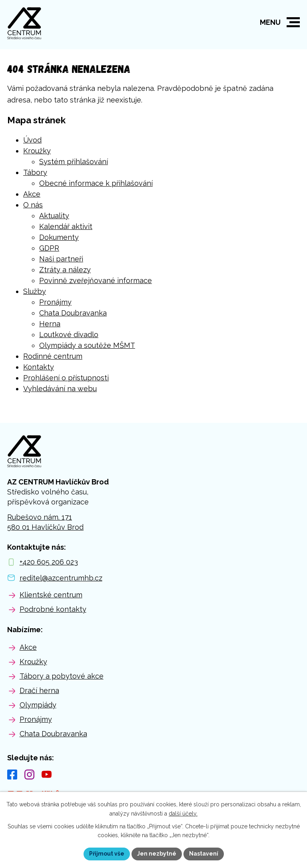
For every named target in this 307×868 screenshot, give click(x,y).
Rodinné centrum (53, 356)
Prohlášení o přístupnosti (66, 378)
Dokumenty (59, 237)
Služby (35, 291)
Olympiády (38, 705)
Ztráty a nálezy (65, 270)
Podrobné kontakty (53, 609)
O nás (33, 205)
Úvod (32, 140)
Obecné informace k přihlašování (96, 183)
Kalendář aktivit (66, 226)
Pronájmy (55, 302)
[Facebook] (12, 775)
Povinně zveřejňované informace (96, 280)
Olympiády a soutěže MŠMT (87, 345)
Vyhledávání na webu (60, 389)
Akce (32, 194)
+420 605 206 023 (49, 562)
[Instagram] (29, 775)
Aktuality (54, 216)
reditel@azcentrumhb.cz (61, 578)
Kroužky (37, 151)
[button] (293, 22)
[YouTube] (47, 775)
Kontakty (39, 367)
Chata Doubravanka (73, 313)
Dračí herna (39, 690)
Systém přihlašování (74, 162)
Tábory (35, 172)
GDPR (49, 248)
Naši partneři (61, 259)
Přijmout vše (107, 854)
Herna (50, 324)
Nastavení (204, 854)
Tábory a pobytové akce (62, 676)
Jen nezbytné (157, 854)
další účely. (183, 814)
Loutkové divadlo (69, 335)
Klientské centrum (51, 595)
